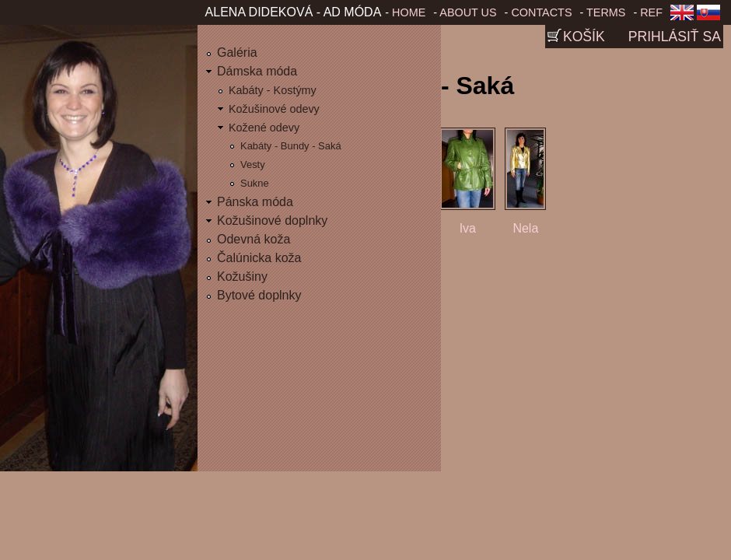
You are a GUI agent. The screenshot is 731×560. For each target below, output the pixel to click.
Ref (651, 12)
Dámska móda (257, 71)
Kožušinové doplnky (272, 220)
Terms (606, 12)
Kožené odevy (264, 128)
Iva (468, 228)
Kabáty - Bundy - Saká (291, 146)
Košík (584, 37)
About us (468, 12)
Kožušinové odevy (274, 109)
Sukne (255, 183)
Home (409, 12)
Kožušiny (242, 276)
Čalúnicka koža (259, 258)
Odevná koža (254, 239)
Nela (525, 228)
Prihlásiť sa (675, 37)
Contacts (541, 12)
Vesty (253, 164)
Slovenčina (712, 17)
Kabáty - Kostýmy (273, 90)
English (682, 17)
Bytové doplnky (259, 295)
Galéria (237, 52)
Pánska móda (255, 202)
